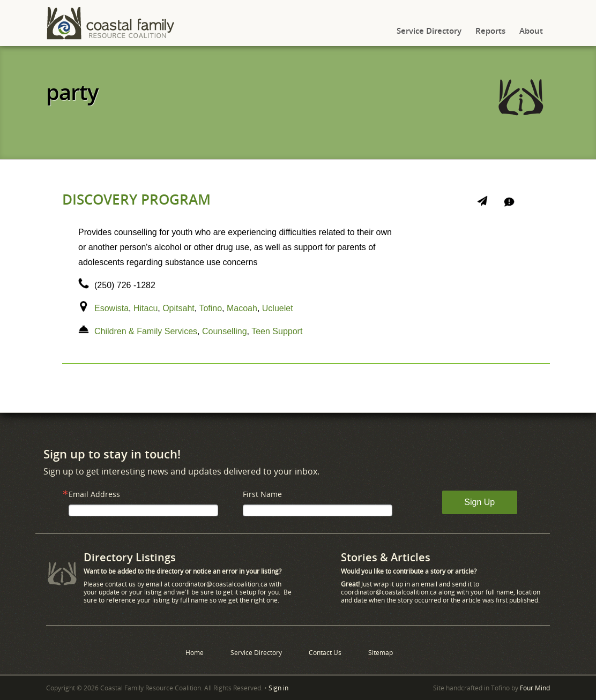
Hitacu (146, 308)
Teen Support (277, 331)
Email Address (94, 494)
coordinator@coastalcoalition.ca (219, 584)
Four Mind (535, 688)
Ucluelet (278, 308)
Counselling (225, 331)
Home (195, 653)
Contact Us (325, 653)
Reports (490, 31)
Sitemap (381, 653)
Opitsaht (178, 308)
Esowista (111, 308)
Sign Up (479, 502)
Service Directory (429, 31)
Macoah (242, 308)
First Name (262, 494)
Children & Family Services (146, 331)
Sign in (278, 688)
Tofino (210, 308)
